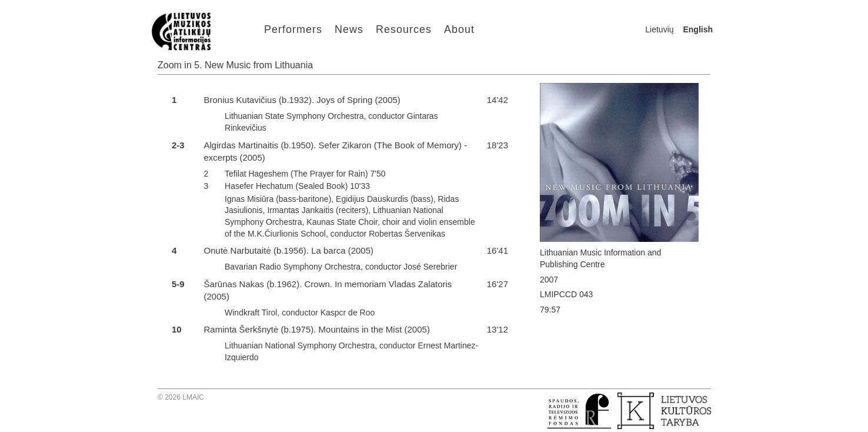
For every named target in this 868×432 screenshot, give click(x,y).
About (459, 29)
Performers (293, 29)
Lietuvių (659, 29)
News (349, 29)
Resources (404, 29)
